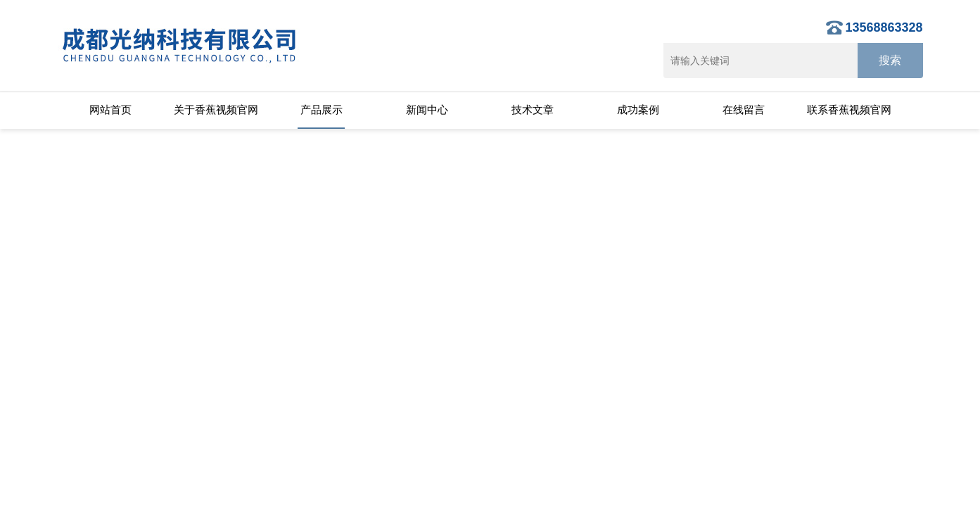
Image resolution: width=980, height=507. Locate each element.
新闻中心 (427, 109)
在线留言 (744, 109)
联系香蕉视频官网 (849, 109)
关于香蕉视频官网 (216, 109)
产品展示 (322, 109)
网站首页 (110, 109)
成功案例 (638, 109)
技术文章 (533, 109)
